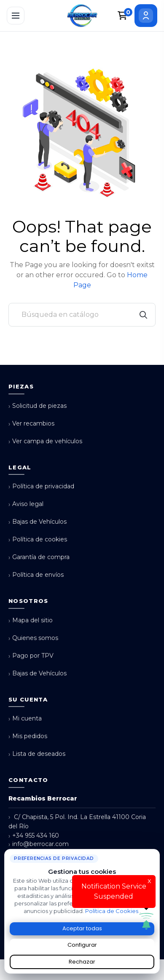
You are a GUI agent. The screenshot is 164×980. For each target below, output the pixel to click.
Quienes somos (33, 638)
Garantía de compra (39, 557)
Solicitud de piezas (38, 406)
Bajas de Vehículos (38, 522)
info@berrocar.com (39, 844)
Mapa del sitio (31, 620)
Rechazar (82, 962)
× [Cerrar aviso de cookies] (155, 852)
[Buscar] (82, 315)
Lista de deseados (37, 754)
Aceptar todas (82, 928)
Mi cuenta (25, 719)
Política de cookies (38, 540)
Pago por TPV (31, 656)
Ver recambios (31, 424)
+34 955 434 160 (34, 836)
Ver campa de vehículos (45, 441)
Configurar (82, 945)
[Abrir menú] (16, 16)
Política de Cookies (112, 911)
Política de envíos (36, 575)
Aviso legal (26, 504)
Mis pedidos (28, 736)
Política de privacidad (41, 486)
